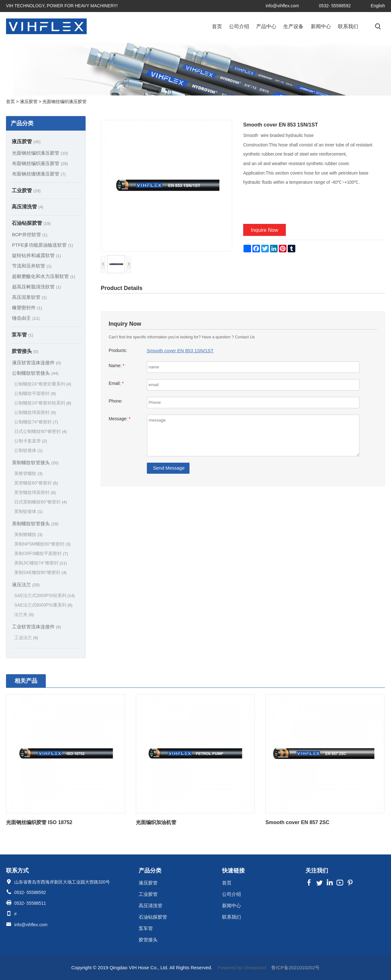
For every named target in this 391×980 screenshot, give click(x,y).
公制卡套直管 (31, 441)
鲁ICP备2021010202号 (295, 968)
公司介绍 (239, 26)
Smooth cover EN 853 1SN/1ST (180, 351)
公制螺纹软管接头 (35, 373)
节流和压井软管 (32, 266)
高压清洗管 (27, 206)
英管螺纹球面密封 (35, 493)
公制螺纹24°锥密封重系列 (43, 384)
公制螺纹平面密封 (35, 394)
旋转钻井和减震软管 (36, 255)
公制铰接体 (28, 450)
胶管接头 (25, 351)
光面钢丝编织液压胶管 (40, 153)
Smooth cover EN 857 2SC (297, 822)
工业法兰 (26, 638)
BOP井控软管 (30, 234)
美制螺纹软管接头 (35, 524)
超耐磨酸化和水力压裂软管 (44, 276)
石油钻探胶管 (31, 223)
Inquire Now (264, 230)
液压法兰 (26, 585)
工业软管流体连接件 (36, 627)
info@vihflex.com (282, 6)
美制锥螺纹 (28, 535)
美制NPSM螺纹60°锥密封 (42, 544)
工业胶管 (26, 190)
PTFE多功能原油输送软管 (42, 245)
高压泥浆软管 (29, 297)
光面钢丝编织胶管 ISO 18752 (39, 822)
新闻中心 (321, 26)
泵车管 (22, 335)
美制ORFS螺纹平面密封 (41, 554)
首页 (217, 26)
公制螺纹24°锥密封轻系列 (43, 403)
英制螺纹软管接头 (35, 462)
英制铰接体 (28, 512)
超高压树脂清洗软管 (36, 287)
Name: (117, 366)
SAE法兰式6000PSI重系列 (43, 605)
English (378, 6)
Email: (116, 383)
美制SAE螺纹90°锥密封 (40, 573)
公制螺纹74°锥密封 (36, 422)
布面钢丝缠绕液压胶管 (39, 174)
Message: (120, 419)
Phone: (116, 401)
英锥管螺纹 (28, 474)
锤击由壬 (26, 318)
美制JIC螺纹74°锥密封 (41, 563)
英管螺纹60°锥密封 (36, 483)
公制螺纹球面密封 (35, 413)
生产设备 (293, 26)
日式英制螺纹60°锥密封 (41, 502)
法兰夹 (24, 615)
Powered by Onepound (242, 968)
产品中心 (266, 26)
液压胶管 (26, 141)
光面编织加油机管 (156, 822)
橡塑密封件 (27, 308)
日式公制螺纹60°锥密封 (41, 431)
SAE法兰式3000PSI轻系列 (45, 596)
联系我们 (348, 26)
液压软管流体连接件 (36, 363)
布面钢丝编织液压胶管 (40, 163)
